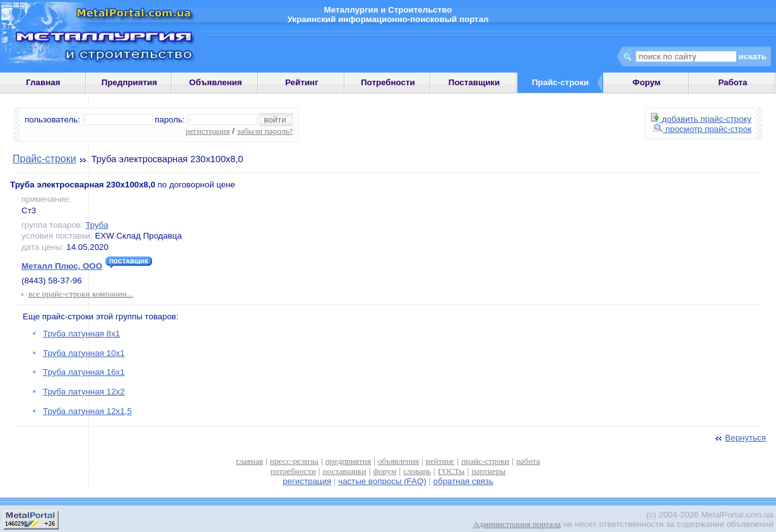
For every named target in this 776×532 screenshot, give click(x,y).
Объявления (216, 82)
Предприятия (129, 82)
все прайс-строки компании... (81, 294)
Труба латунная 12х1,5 (87, 411)
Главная (43, 82)
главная (250, 461)
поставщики (344, 471)
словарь (417, 471)
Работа (732, 82)
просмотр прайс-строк (703, 129)
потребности (293, 471)
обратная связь (463, 481)
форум (385, 471)
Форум (647, 82)
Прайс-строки (44, 159)
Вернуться (739, 438)
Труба (97, 225)
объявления (398, 461)
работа (528, 461)
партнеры (488, 471)
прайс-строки (485, 461)
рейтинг (440, 461)
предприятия (348, 461)
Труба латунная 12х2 (84, 392)
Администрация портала (517, 524)
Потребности (388, 82)
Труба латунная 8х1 (81, 334)
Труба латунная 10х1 (84, 353)
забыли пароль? (265, 131)
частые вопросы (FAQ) (382, 481)
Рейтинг (302, 82)
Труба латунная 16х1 (84, 372)
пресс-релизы (294, 461)
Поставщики (474, 82)
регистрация (208, 131)
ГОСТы (451, 471)
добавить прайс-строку (701, 119)
